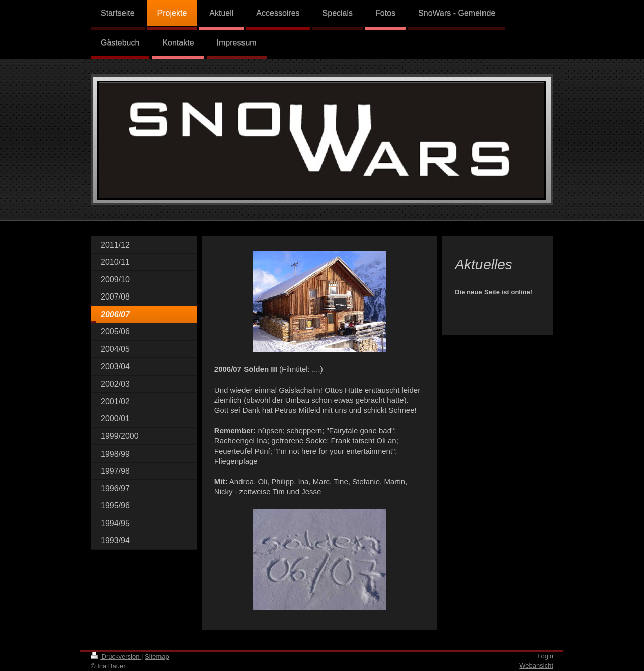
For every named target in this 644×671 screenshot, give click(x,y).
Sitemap (157, 657)
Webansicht (536, 666)
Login (545, 656)
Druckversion (116, 657)
